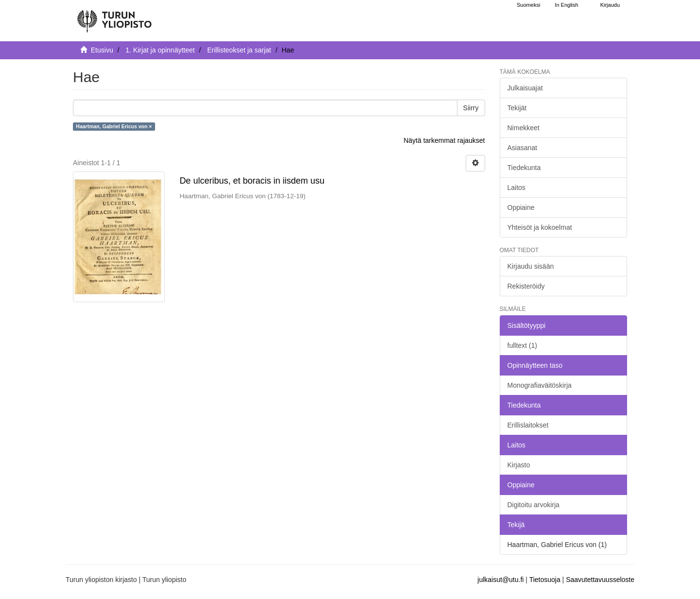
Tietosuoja (545, 580)
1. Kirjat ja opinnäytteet (160, 50)
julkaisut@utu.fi (500, 580)
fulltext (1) (522, 345)
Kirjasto (519, 465)
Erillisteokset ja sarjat (239, 50)
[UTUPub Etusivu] (114, 17)
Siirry (471, 108)
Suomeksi (528, 5)
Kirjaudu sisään (531, 266)
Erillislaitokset (528, 425)
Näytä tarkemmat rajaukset (444, 140)
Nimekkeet (524, 128)
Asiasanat (522, 148)
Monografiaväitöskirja (540, 385)
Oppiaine (521, 207)
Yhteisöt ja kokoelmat (540, 227)
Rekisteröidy (526, 286)
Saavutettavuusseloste (600, 580)
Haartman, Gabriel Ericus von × (114, 126)
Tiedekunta (524, 168)
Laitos (516, 188)
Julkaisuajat (525, 88)
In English (566, 5)
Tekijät (517, 108)
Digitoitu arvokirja (534, 505)
